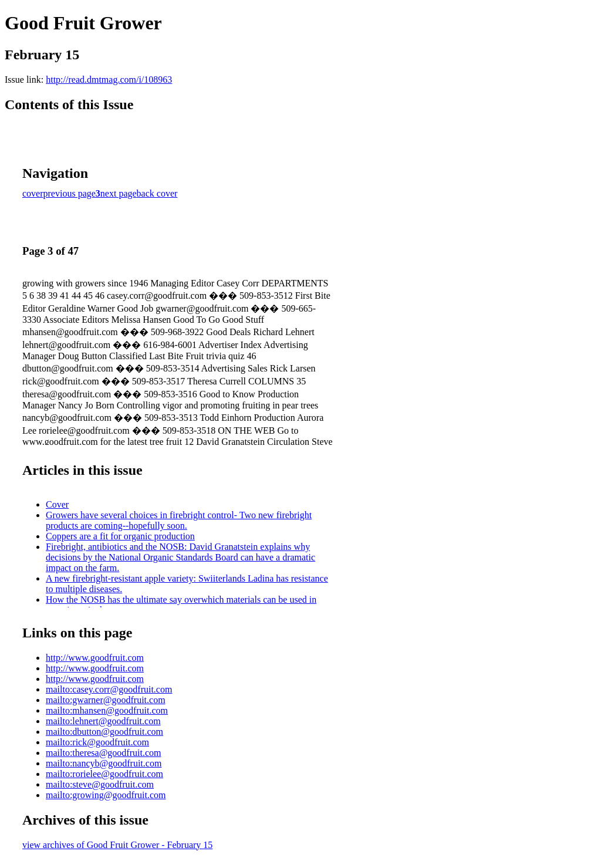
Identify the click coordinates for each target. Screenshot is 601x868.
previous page (70, 193)
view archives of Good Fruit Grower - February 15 (117, 845)
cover (33, 193)
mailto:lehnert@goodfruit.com (103, 721)
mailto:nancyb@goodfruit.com (104, 763)
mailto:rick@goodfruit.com (97, 742)
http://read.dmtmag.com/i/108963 (109, 80)
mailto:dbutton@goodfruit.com (104, 732)
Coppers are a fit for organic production (120, 536)
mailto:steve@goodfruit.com (100, 784)
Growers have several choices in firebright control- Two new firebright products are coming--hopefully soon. (179, 520)
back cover (157, 193)
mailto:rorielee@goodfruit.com (104, 774)
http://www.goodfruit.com (95, 658)
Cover (57, 504)
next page (119, 193)
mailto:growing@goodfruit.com (106, 795)
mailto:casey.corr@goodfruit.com (109, 689)
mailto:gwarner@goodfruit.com (106, 700)
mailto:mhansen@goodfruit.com (107, 710)
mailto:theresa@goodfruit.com (103, 753)
